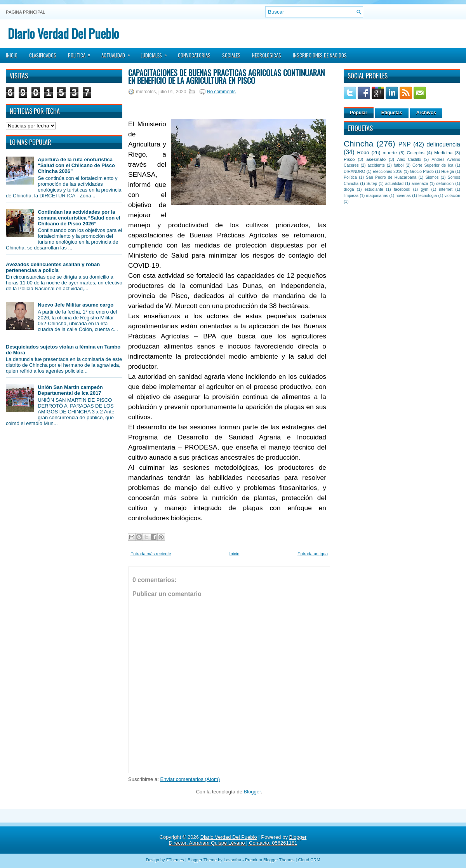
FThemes (175, 860)
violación (452, 196)
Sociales (231, 55)
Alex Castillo (409, 159)
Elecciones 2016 (388, 172)
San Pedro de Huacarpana (391, 177)
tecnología (428, 196)
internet (446, 189)
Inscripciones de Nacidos (320, 55)
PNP (405, 144)
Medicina (443, 153)
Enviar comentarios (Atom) (190, 779)
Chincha (358, 144)
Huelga (448, 172)
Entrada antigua (313, 554)
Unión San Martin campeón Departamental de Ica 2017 (70, 390)
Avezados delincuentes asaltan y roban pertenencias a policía (53, 267)
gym (425, 189)
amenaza (420, 184)
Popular (359, 113)
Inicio (12, 55)
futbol (399, 165)
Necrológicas (267, 55)
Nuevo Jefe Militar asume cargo (76, 305)
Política (82, 53)
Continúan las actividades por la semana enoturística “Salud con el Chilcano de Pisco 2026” (79, 218)
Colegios (415, 153)
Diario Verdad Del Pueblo (63, 33)
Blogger (252, 792)
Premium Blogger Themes (270, 860)
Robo (363, 153)
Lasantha (232, 860)
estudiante (374, 189)
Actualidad (118, 53)
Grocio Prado (422, 172)
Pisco (349, 159)
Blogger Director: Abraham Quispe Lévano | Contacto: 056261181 (238, 840)
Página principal (25, 12)
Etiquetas (392, 113)
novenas (403, 196)
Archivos (426, 113)
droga (349, 189)
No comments (221, 92)
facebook (402, 189)
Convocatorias (194, 55)
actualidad (394, 184)
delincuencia (443, 144)
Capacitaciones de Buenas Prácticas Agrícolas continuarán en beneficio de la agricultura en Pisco (226, 77)
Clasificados (43, 55)
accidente (376, 165)
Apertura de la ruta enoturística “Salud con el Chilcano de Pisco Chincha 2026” (76, 165)
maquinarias (377, 196)
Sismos (432, 177)
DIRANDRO (354, 172)
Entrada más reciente (151, 554)
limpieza (351, 196)
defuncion (445, 184)
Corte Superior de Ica (433, 165)
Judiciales (156, 53)
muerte (390, 153)
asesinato (376, 159)
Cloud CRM (309, 860)
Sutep (372, 184)
